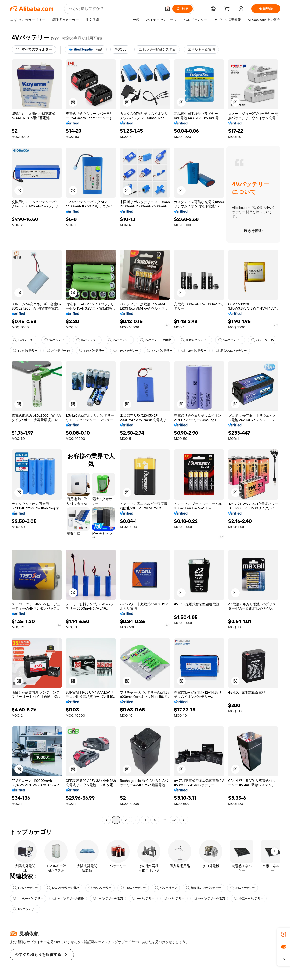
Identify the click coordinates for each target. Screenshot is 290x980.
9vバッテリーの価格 (68, 898)
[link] (284, 934)
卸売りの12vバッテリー (203, 888)
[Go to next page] (184, 820)
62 (174, 820)
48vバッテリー (25, 909)
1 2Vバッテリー (194, 351)
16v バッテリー (126, 351)
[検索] (182, 9)
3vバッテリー (24, 340)
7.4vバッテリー (243, 888)
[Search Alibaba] (115, 9)
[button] (167, 9)
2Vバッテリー (119, 340)
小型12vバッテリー (249, 898)
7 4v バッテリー (160, 351)
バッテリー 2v (263, 340)
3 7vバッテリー (25, 351)
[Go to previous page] (106, 820)
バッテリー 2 (166, 888)
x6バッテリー (143, 898)
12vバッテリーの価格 (63, 888)
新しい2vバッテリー (231, 351)
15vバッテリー (230, 340)
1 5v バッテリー (92, 351)
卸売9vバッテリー (195, 340)
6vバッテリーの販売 (209, 898)
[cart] (228, 9)
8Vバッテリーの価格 (156, 340)
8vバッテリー (87, 340)
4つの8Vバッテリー (28, 898)
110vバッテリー (133, 888)
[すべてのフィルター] (34, 49)
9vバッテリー (56, 340)
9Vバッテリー (100, 888)
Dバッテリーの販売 (108, 898)
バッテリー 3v (58, 351)
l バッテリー (174, 898)
